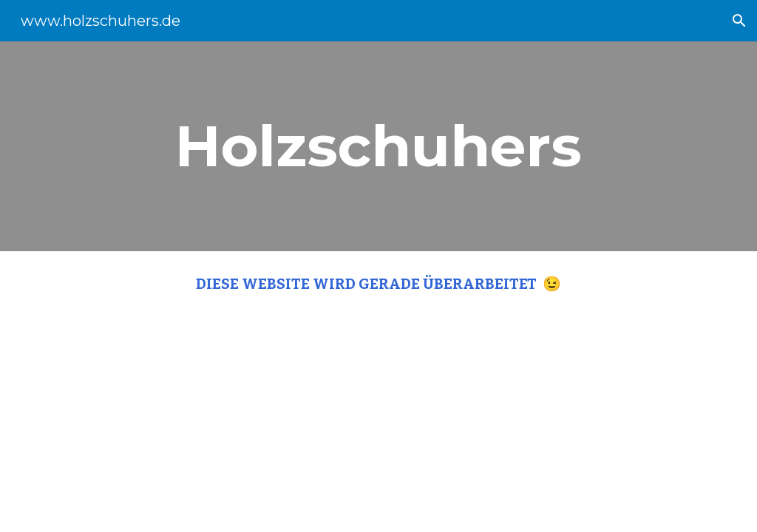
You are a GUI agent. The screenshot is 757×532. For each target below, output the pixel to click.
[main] (378, 146)
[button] (739, 21)
